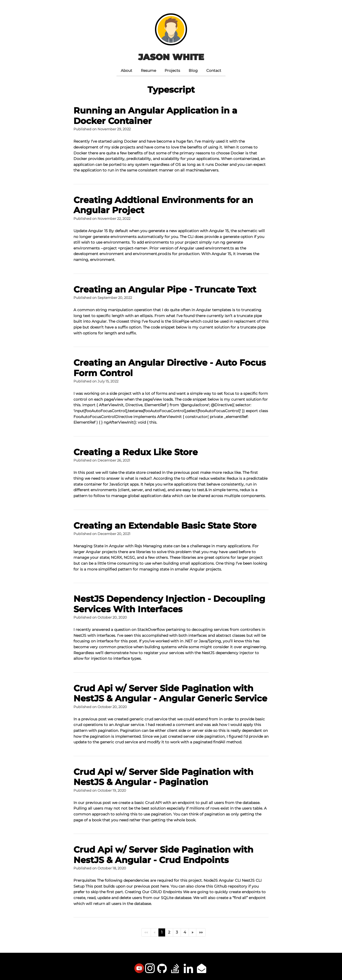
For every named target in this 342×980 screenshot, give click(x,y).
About (127, 71)
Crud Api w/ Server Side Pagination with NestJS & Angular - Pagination (163, 777)
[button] (146, 932)
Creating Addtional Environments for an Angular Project (163, 205)
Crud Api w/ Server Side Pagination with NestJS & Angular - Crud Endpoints (163, 855)
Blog (193, 71)
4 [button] (185, 932)
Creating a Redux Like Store (136, 452)
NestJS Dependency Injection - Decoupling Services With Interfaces (169, 604)
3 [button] (177, 932)
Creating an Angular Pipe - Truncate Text (165, 289)
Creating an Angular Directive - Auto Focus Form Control (170, 368)
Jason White (171, 57)
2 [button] (169, 932)
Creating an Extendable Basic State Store (165, 526)
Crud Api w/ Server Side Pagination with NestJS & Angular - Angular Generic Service (170, 693)
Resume (148, 71)
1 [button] (162, 932)
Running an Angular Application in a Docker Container (155, 116)
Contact (214, 71)
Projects (172, 71)
